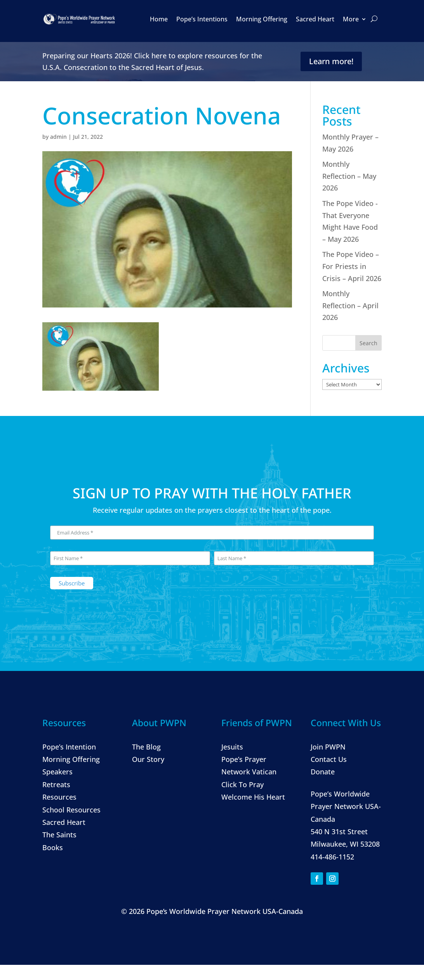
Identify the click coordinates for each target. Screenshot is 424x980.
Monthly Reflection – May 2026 (349, 176)
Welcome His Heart (253, 797)
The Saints (59, 835)
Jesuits (232, 747)
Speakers (57, 772)
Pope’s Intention (69, 747)
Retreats (56, 784)
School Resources (71, 810)
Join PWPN (328, 747)
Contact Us (329, 759)
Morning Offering (262, 19)
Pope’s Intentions (202, 19)
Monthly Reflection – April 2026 (350, 305)
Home (159, 19)
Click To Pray (242, 784)
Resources (59, 797)
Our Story (148, 759)
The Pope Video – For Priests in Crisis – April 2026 (352, 266)
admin (58, 137)
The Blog (146, 747)
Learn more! (331, 61)
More (351, 19)
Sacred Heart (315, 19)
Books (53, 847)
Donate (323, 772)
